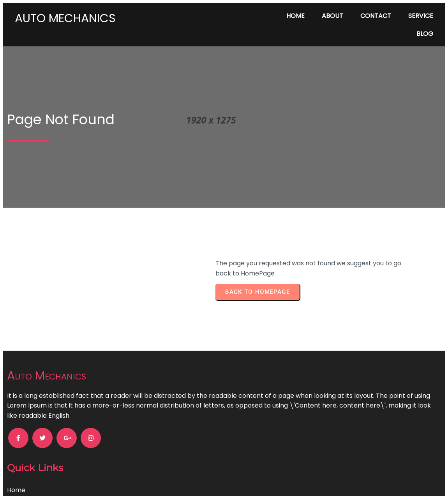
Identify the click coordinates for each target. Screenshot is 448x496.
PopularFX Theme (263, 482)
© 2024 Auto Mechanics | (197, 482)
